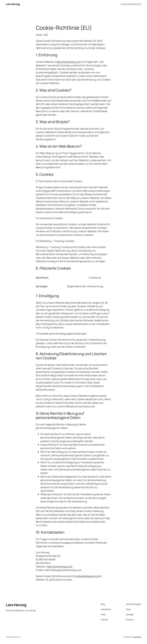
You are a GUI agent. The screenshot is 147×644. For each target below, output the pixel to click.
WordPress (137, 637)
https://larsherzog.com (68, 62)
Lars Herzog (13, 4)
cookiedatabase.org (86, 576)
